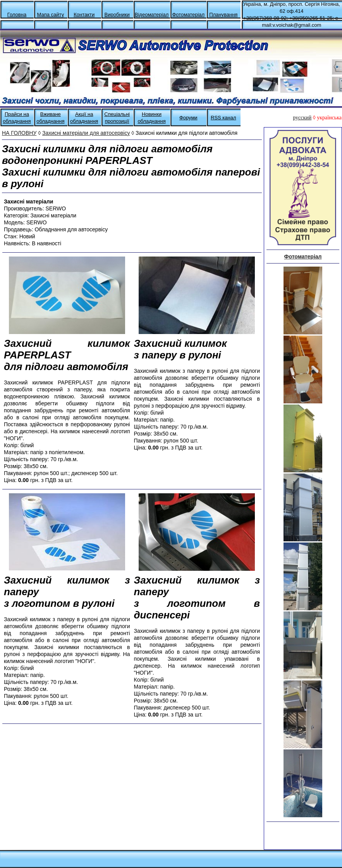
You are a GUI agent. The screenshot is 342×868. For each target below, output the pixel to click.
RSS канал (223, 118)
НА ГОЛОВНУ (19, 133)
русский (302, 118)
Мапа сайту (50, 15)
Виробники (117, 15)
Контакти (84, 15)
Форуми (188, 118)
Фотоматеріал (188, 15)
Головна (17, 15)
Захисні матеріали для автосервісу (86, 133)
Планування (223, 15)
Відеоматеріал (152, 15)
